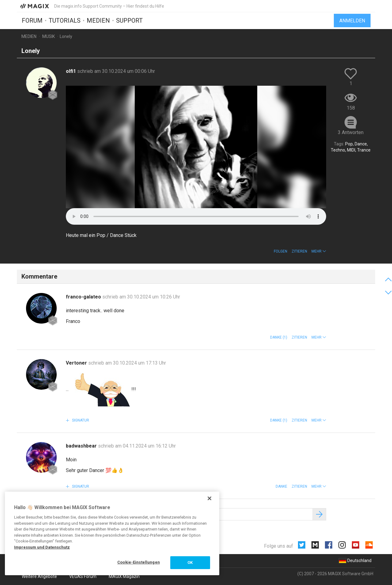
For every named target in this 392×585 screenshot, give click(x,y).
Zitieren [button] (299, 251)
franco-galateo (84, 297)
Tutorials (65, 21)
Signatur (80, 420)
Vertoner (77, 363)
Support (129, 21)
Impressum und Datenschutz (42, 547)
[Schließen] (209, 498)
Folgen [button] (281, 251)
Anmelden (352, 21)
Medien (98, 21)
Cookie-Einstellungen (139, 562)
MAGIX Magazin (124, 576)
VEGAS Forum (83, 576)
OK (190, 562)
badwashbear (82, 446)
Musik (49, 36)
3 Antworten (351, 132)
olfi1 (72, 71)
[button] (319, 251)
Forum (32, 21)
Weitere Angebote (39, 576)
